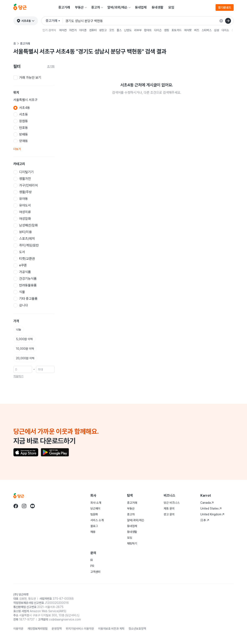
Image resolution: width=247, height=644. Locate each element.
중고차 (96, 7)
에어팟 (188, 30)
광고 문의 (169, 514)
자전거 (73, 30)
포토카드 (177, 30)
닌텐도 (128, 30)
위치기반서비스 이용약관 (80, 629)
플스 (119, 30)
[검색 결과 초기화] (221, 21)
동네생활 (157, 7)
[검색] (228, 21)
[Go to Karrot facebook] (16, 506)
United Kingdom (212, 514)
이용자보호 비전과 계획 (111, 629)
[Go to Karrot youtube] (32, 506)
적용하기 (18, 376)
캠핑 (167, 30)
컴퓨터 (93, 30)
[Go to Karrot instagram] (24, 506)
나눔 (19, 329)
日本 (205, 520)
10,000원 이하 (25, 349)
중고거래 (64, 7)
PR (92, 566)
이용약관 (18, 629)
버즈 (197, 30)
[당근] (20, 7)
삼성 (217, 30)
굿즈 (112, 30)
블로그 (94, 526)
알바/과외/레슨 (117, 7)
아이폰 (83, 30)
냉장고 (103, 30)
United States (211, 508)
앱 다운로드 (225, 7)
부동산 (79, 7)
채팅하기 (132, 543)
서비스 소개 (97, 520)
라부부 (138, 30)
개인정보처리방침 (37, 629)
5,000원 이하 (24, 339)
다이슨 (158, 30)
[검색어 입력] (148, 21)
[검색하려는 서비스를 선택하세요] (54, 21)
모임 (171, 7)
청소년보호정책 (137, 629)
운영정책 (57, 629)
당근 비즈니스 (172, 503)
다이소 (225, 30)
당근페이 (95, 508)
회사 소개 (96, 503)
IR (92, 560)
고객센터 (95, 572)
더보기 (17, 149)
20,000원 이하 (25, 358)
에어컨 (63, 30)
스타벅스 (207, 30)
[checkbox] (34, 78)
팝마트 (148, 30)
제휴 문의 (169, 508)
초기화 (51, 66)
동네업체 (141, 7)
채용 (93, 532)
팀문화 (94, 514)
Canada (207, 503)
